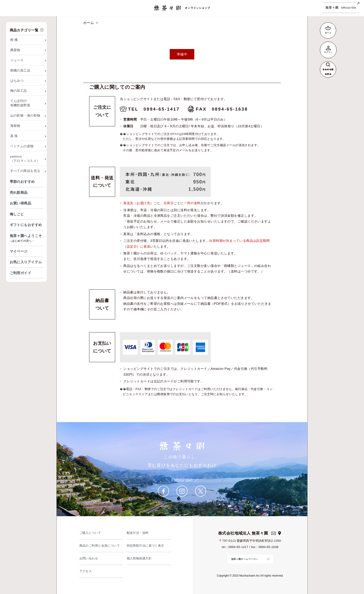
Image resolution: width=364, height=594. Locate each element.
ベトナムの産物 (22, 146)
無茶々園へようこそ (26, 239)
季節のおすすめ (22, 182)
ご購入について (90, 533)
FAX (176, 134)
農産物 (15, 50)
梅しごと (17, 214)
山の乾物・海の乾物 (25, 116)
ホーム (88, 23)
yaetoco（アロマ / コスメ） (25, 159)
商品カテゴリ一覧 (24, 30)
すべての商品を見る (25, 171)
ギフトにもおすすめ (26, 225)
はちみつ (17, 81)
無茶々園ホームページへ (245, 559)
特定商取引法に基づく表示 (145, 546)
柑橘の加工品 (20, 71)
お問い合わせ (89, 558)
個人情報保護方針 (139, 558)
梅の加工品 (19, 91)
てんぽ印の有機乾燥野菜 (20, 103)
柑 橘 (14, 40)
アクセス (86, 571)
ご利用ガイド (21, 273)
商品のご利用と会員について (100, 546)
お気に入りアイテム (26, 262)
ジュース (17, 60)
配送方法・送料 (138, 533)
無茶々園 (341, 8)
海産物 (15, 126)
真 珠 (14, 136)
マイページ (19, 251)
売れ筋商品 (19, 192)
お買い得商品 (21, 203)
